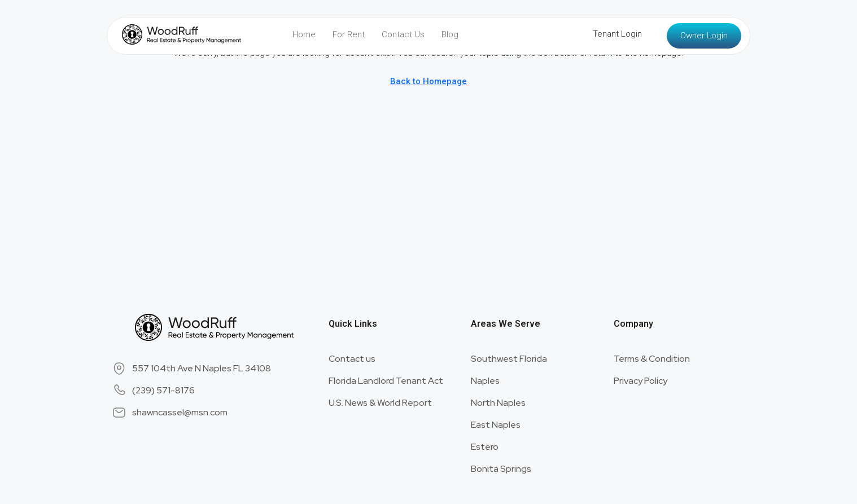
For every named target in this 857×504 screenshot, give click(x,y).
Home (304, 34)
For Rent (349, 34)
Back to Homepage (428, 81)
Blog (450, 34)
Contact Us (403, 34)
